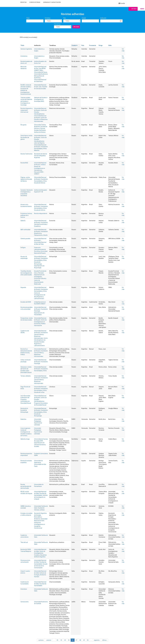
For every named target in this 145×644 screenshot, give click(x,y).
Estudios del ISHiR (26, 302)
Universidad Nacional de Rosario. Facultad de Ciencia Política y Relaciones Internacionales (41, 353)
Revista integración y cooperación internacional (27, 110)
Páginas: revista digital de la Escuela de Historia (26, 179)
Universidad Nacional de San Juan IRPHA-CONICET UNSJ (40, 68)
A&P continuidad (25, 230)
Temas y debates (26, 376)
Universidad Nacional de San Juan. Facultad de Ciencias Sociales (41, 87)
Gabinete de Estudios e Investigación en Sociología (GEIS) (41, 99)
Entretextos (24, 56)
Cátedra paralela (25, 239)
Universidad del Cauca (41, 72)
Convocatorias (35, 2)
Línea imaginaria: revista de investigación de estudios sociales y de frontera (26, 432)
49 (84, 640)
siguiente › (97, 640)
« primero (41, 640)
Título (28, 18)
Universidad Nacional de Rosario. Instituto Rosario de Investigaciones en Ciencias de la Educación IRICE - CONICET (40, 168)
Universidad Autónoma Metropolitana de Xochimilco (41, 76)
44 (65, 640)
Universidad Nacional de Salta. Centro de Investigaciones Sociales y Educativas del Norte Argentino (40, 553)
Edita (110, 45)
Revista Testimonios (26, 154)
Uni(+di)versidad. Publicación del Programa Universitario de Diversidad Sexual (26, 399)
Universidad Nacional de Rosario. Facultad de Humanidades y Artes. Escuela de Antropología (41, 412)
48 (80, 640)
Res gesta (23, 125)
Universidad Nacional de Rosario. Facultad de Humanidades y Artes (41, 369)
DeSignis (23, 248)
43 (61, 640)
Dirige (101, 45)
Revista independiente (41, 213)
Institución (103, 18)
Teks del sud (24, 542)
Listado (134, 9)
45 (69, 640)
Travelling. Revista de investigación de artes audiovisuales (26, 273)
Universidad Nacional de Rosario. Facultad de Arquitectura (41, 231)
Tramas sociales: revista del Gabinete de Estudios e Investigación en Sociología (26, 101)
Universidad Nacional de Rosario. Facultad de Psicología (41, 362)
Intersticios (24, 589)
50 (88, 640)
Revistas (23, 2)
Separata (23, 287)
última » (105, 640)
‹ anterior (49, 640)
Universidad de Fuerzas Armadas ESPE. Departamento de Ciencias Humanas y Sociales (41, 443)
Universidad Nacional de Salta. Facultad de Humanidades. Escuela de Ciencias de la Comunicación (41, 564)
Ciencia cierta (24, 602)
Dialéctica (23, 419)
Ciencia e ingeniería (26, 49)
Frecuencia (57, 24)
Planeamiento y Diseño (41, 235)
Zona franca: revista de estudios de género (26, 137)
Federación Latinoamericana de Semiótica (40, 249)
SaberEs (23, 221)
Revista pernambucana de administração (26, 486)
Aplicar (76, 27)
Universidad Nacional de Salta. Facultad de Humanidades (40, 584)
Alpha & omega (25, 439)
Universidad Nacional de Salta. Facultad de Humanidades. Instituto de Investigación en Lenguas (41, 495)
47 (76, 640)
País (65, 18)
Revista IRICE (24, 163)
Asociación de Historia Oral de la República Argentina (41, 156)
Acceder (122, 3)
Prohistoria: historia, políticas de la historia (26, 215)
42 (57, 640)
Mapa (142, 9)
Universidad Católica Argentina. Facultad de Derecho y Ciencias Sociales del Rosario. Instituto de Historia (41, 128)
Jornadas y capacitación (52, 2)
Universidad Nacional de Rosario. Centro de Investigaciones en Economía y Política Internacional (40, 322)
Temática (48, 18)
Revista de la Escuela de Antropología (24, 410)
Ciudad (84, 18)
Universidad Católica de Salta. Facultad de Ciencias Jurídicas (41, 508)
